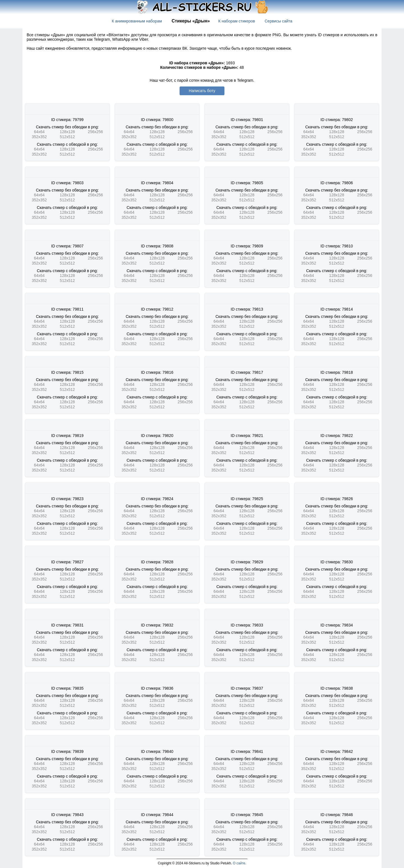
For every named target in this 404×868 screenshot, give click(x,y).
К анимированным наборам (137, 21)
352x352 (39, 137)
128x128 (67, 132)
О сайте (239, 863)
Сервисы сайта (278, 21)
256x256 (95, 132)
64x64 (39, 132)
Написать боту (202, 91)
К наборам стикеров (237, 21)
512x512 (67, 137)
